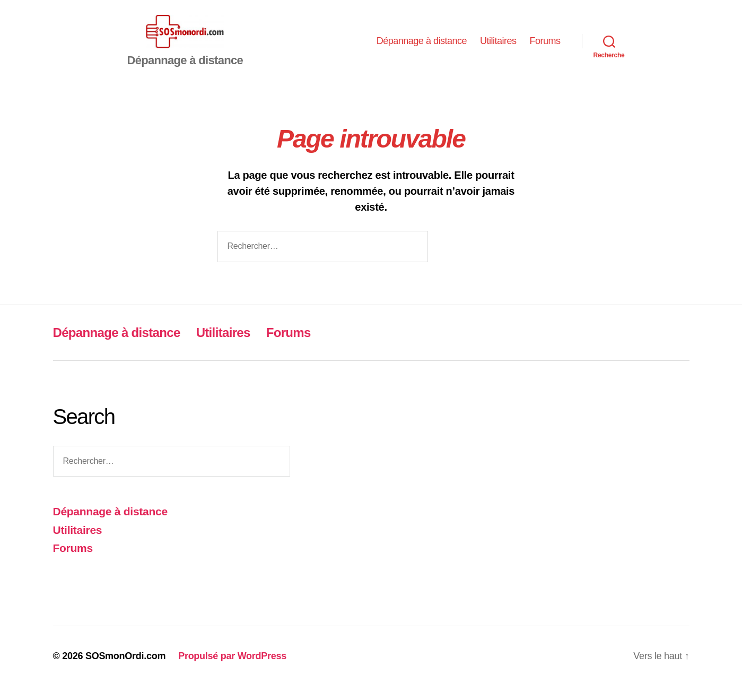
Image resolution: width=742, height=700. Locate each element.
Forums (545, 48)
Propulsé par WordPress (232, 670)
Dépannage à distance (422, 48)
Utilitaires (498, 48)
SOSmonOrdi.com (125, 670)
